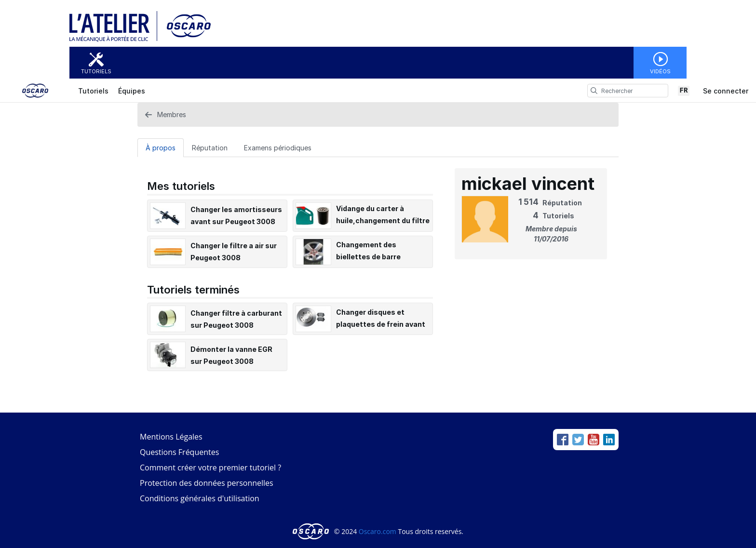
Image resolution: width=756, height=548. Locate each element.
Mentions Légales (171, 437)
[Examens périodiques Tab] (278, 147)
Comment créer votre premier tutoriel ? (210, 468)
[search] (594, 91)
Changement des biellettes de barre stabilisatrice (368, 257)
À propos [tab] (161, 148)
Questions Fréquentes (179, 452)
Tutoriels (96, 71)
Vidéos (660, 71)
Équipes (132, 91)
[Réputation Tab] (210, 147)
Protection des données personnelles (207, 483)
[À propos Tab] (161, 147)
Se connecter (726, 91)
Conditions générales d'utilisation (200, 498)
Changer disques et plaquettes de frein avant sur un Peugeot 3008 (381, 324)
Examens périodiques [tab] (278, 148)
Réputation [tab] (210, 148)
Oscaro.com (378, 531)
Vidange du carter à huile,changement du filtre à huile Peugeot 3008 (383, 221)
